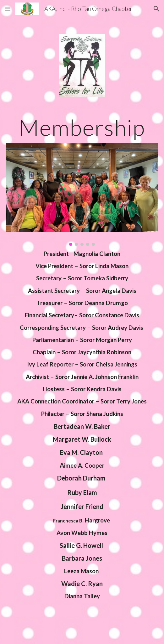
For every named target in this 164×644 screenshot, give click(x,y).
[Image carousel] (82, 195)
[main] (82, 128)
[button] (8, 9)
